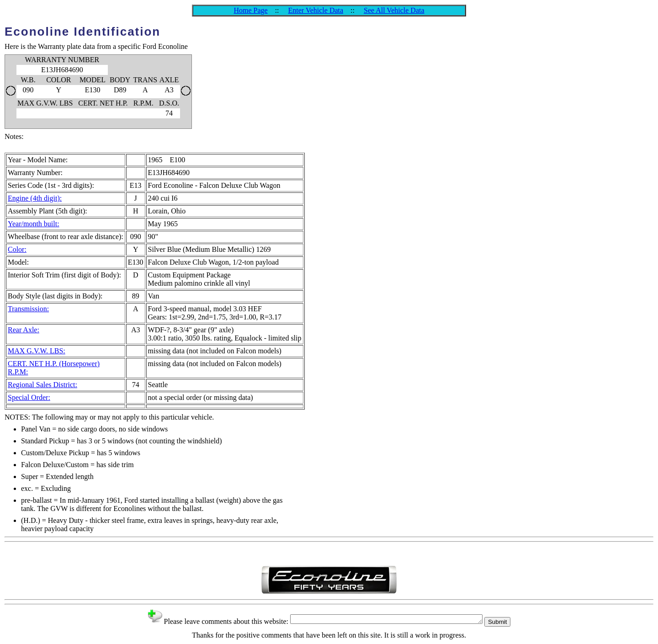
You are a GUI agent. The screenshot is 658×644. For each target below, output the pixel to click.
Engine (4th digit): (35, 198)
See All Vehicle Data (394, 10)
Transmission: (28, 309)
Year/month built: (34, 224)
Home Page (250, 10)
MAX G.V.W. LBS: (37, 351)
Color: (17, 249)
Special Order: (29, 397)
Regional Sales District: (42, 385)
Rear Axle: (24, 330)
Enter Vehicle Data (316, 10)
